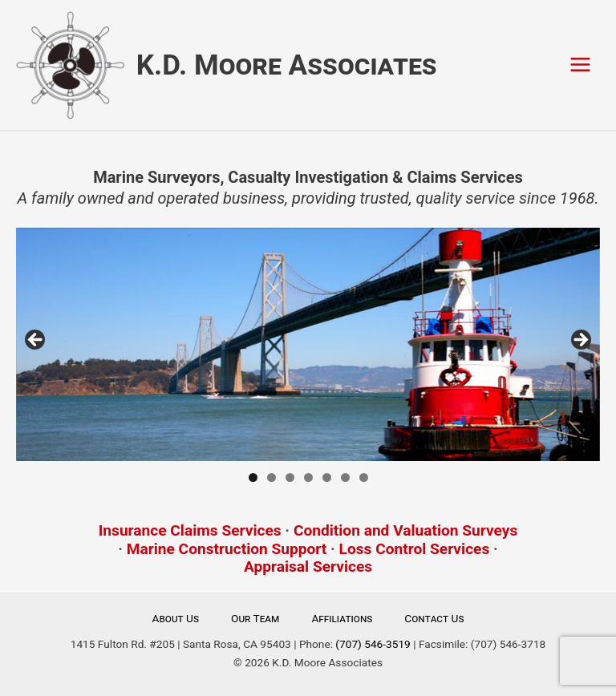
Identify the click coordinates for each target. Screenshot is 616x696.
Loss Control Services (415, 549)
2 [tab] (272, 477)
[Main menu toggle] (581, 65)
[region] (308, 344)
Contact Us (434, 618)
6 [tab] (345, 477)
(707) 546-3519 (373, 644)
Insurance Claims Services (190, 530)
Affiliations (342, 618)
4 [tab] (308, 477)
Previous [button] (36, 341)
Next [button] (580, 341)
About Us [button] (176, 618)
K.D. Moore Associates (287, 65)
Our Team (255, 618)
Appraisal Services (308, 567)
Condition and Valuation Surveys (405, 530)
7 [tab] (364, 477)
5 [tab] (327, 477)
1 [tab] (253, 477)
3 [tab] (290, 477)
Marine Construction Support (227, 549)
